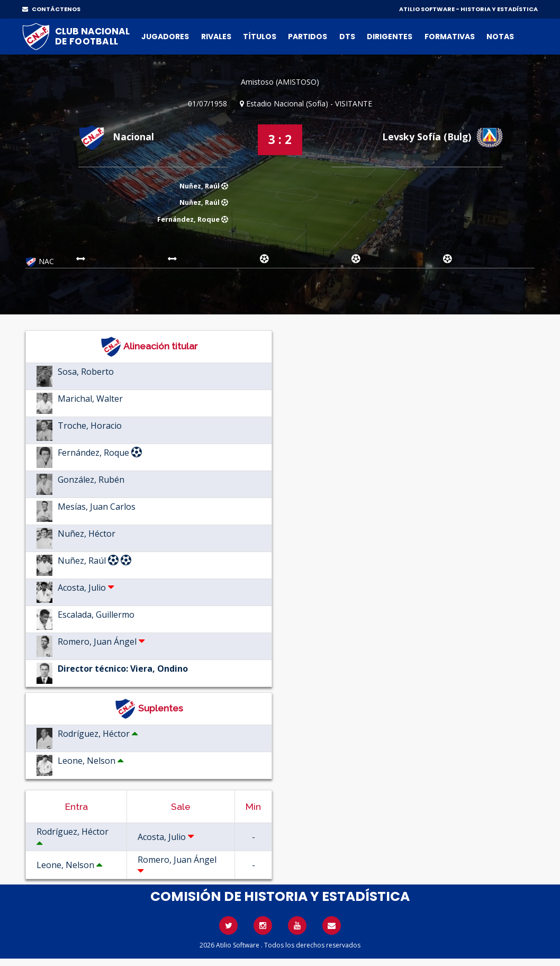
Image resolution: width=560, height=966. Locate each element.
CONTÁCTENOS (51, 9)
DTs (347, 37)
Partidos (308, 37)
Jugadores (165, 37)
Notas (500, 37)
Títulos (260, 37)
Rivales (216, 37)
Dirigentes (390, 37)
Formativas (450, 37)
